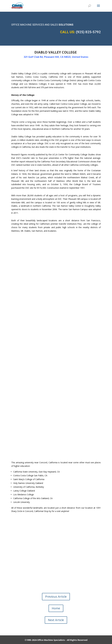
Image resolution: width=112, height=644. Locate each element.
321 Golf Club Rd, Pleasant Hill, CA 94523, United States (56, 57)
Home (56, 608)
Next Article (56, 620)
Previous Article (56, 597)
